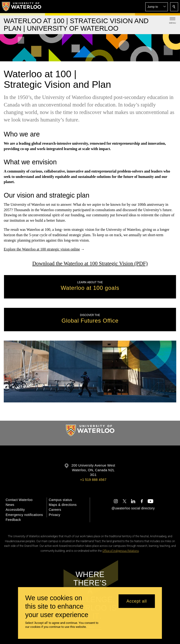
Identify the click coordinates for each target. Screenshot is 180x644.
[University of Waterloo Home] (22, 7)
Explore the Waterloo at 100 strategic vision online (42, 249)
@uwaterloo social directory (133, 508)
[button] (157, 7)
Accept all (137, 601)
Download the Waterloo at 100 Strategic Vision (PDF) (90, 263)
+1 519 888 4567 (93, 480)
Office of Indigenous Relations (121, 551)
